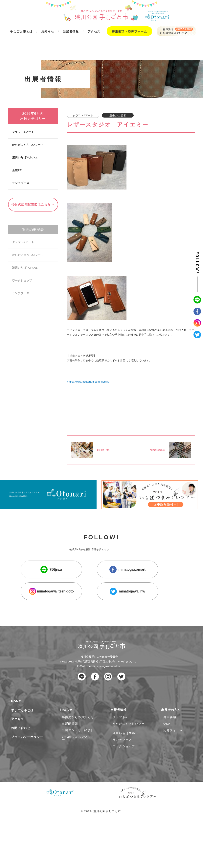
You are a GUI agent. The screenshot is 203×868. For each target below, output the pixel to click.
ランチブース (20, 163)
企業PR (17, 150)
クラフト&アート (23, 112)
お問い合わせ (21, 758)
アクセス (18, 749)
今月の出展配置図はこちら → (33, 185)
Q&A (167, 753)
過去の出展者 (33, 210)
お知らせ (67, 739)
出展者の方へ (172, 739)
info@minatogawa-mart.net (105, 696)
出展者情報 (120, 739)
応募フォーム (173, 760)
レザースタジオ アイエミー (108, 105)
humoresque (157, 438)
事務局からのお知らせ (78, 747)
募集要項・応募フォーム (129, 31)
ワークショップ (22, 261)
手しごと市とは (22, 740)
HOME (16, 731)
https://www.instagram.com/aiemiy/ (88, 367)
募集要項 (170, 747)
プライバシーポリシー (27, 767)
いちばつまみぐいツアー (78, 768)
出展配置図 (70, 753)
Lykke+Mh (103, 438)
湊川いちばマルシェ (25, 138)
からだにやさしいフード (27, 125)
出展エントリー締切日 (78, 760)
